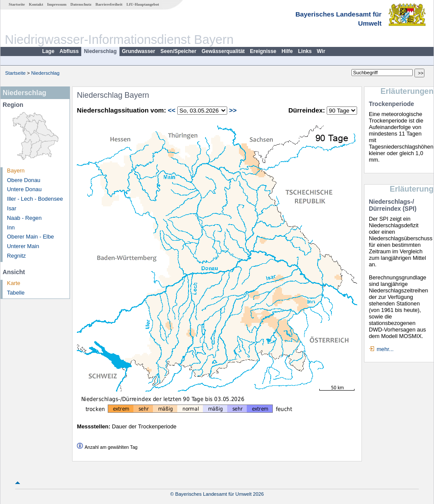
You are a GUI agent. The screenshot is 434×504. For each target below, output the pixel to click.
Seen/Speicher (178, 51)
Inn (11, 227)
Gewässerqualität (223, 51)
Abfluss (69, 51)
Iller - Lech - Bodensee (35, 199)
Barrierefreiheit (109, 4)
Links (305, 51)
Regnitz (16, 256)
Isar (12, 208)
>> (233, 110)
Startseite (17, 4)
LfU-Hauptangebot (143, 4)
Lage (48, 51)
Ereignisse (263, 51)
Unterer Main (23, 246)
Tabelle (16, 293)
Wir (321, 51)
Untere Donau (24, 189)
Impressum (57, 4)
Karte (14, 283)
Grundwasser (139, 51)
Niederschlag (100, 51)
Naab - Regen (24, 218)
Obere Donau (24, 180)
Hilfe (287, 51)
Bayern (16, 171)
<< (172, 110)
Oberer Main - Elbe (30, 237)
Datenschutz (81, 4)
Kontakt (36, 4)
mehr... (385, 349)
